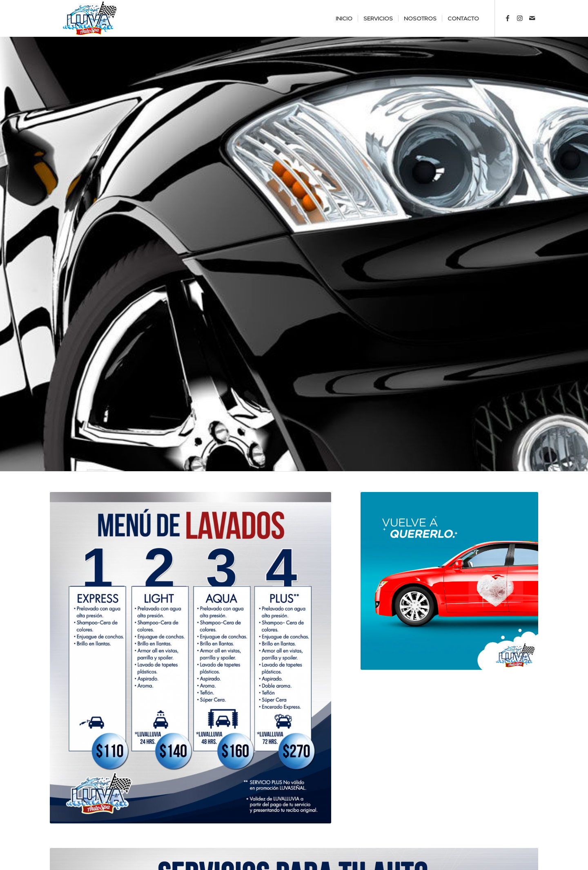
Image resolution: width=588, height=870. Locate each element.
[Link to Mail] (532, 18)
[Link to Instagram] (520, 18)
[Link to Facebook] (508, 18)
